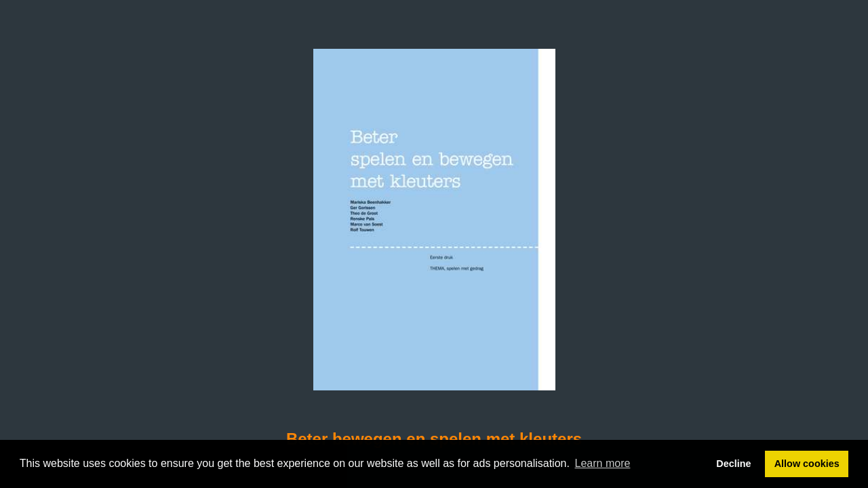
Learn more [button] (603, 463)
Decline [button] (733, 464)
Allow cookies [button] (807, 464)
